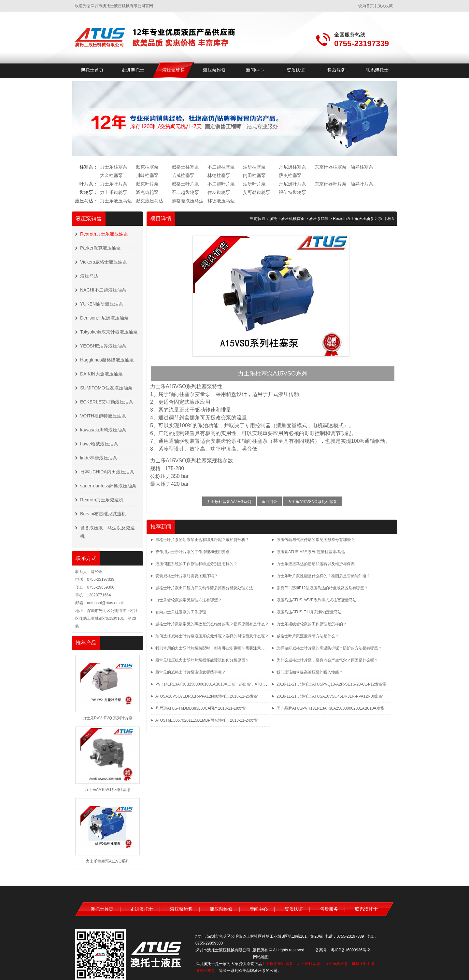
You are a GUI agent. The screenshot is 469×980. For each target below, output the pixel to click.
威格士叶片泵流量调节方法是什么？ (308, 636)
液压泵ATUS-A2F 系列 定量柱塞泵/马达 (311, 552)
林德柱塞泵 (219, 175)
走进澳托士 (133, 70)
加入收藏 (385, 6)
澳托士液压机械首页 (287, 219)
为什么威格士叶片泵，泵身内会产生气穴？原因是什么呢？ (327, 660)
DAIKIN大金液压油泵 (101, 374)
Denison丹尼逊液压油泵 (104, 318)
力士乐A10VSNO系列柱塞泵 (312, 502)
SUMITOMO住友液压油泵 (106, 388)
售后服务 (336, 70)
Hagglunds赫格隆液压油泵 (107, 360)
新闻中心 (255, 70)
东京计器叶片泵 (331, 184)
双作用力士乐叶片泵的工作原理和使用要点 (192, 552)
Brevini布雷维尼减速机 (103, 514)
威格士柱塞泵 (185, 167)
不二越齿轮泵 (185, 192)
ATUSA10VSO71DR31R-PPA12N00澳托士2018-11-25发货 (206, 696)
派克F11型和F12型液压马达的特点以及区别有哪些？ (322, 588)
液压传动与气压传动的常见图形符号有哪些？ (316, 540)
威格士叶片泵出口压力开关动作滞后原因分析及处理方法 (204, 588)
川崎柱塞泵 (147, 175)
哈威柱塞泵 (183, 175)
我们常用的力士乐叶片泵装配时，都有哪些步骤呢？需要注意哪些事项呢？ (220, 648)
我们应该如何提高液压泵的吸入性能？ (310, 672)
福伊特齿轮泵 (292, 192)
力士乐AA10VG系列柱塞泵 (108, 790)
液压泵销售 (174, 70)
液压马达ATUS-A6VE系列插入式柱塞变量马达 (317, 600)
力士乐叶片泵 (114, 184)
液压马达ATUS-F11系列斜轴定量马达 (309, 612)
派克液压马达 (149, 201)
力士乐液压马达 (116, 201)
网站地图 (261, 957)
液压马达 (89, 276)
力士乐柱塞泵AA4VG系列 (229, 502)
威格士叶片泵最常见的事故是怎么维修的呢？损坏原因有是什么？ (212, 624)
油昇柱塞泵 (362, 167)
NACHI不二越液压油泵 (103, 290)
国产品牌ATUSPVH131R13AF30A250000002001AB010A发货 (330, 708)
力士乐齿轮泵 (114, 192)
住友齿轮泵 (219, 192)
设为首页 (366, 6)
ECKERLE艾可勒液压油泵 (107, 402)
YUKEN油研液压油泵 (102, 304)
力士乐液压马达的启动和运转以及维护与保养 (316, 564)
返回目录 (269, 502)
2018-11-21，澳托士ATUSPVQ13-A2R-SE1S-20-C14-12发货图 (332, 684)
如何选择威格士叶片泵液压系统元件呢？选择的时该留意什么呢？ (212, 636)
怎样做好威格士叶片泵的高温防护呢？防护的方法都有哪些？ (329, 648)
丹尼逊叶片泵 (292, 184)
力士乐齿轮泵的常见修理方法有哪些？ (189, 600)
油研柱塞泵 (254, 167)
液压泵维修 (214, 70)
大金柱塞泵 (111, 175)
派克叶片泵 (147, 184)
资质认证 (296, 70)
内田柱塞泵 (254, 175)
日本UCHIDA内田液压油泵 (107, 472)
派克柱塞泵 (147, 167)
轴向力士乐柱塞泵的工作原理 (181, 612)
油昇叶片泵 (362, 184)
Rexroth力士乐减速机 (102, 500)
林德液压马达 (221, 201)
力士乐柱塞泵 (114, 167)
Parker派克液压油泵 (100, 248)
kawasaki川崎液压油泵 (103, 430)
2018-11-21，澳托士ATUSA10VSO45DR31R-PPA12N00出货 (330, 696)
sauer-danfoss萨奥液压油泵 (108, 486)
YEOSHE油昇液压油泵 (103, 346)
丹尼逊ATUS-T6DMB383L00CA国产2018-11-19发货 (201, 708)
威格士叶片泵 (185, 184)
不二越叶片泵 (221, 184)
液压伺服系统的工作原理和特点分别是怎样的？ (196, 564)
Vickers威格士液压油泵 (104, 262)
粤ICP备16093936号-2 (350, 950)
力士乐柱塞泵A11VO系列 (108, 861)
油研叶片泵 (254, 184)
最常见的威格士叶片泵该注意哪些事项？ (191, 672)
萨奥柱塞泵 (290, 175)
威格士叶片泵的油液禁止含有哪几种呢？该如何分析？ (202, 540)
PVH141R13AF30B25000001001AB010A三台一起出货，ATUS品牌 (214, 684)
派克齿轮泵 (147, 192)
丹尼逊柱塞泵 (292, 167)
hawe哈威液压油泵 (99, 444)
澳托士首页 (92, 70)
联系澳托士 (377, 70)
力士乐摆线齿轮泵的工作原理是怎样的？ (312, 624)
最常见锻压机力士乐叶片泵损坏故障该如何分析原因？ (202, 660)
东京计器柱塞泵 (331, 167)
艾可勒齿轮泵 (257, 192)
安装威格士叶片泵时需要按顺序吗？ (187, 576)
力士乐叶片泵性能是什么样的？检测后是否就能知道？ (323, 576)
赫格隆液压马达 (188, 201)
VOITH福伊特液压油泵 (103, 416)
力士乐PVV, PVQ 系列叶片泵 (107, 718)
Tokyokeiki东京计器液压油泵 (109, 332)
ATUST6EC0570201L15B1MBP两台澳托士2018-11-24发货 (207, 720)
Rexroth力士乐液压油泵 (104, 234)
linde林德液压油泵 (99, 458)
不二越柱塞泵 (221, 167)
